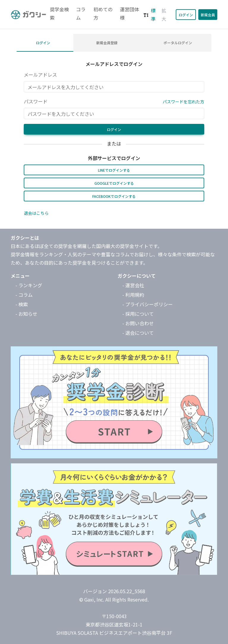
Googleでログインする (114, 183)
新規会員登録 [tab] (107, 43)
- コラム (24, 295)
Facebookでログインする (114, 196)
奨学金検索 (59, 13)
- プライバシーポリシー (148, 304)
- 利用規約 (133, 295)
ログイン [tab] (43, 43)
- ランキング (29, 285)
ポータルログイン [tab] (178, 43)
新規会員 (208, 15)
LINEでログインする (114, 170)
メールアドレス (40, 75)
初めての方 (103, 13)
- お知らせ (26, 314)
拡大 (164, 15)
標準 (153, 15)
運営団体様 (129, 13)
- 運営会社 (133, 285)
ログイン (186, 15)
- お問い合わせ (138, 323)
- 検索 (22, 304)
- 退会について (138, 333)
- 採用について (138, 314)
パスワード (36, 101)
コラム (81, 13)
